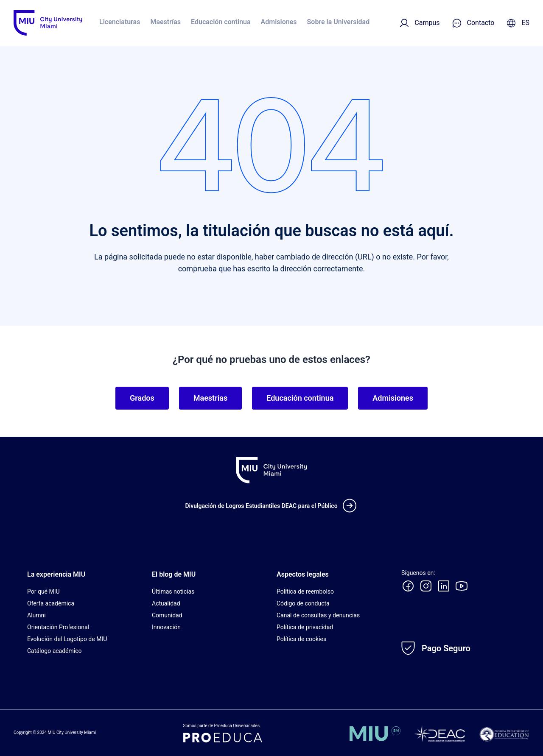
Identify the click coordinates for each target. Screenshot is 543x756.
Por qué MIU (43, 591)
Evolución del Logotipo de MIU (67, 639)
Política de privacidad (305, 627)
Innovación (166, 627)
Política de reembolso (305, 591)
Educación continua (221, 22)
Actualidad (166, 603)
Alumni (36, 615)
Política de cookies (301, 639)
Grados (142, 398)
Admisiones (279, 22)
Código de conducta (303, 603)
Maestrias (210, 398)
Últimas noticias (173, 591)
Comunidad (167, 615)
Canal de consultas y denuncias (318, 615)
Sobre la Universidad (339, 22)
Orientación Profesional (58, 627)
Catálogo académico (55, 651)
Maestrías (165, 22)
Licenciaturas (120, 22)
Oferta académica (51, 603)
